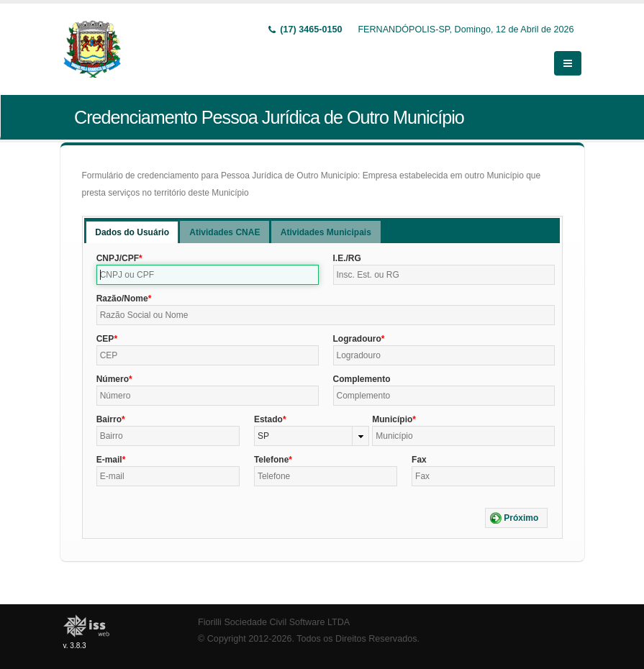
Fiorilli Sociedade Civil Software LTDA (274, 622)
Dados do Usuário (132, 232)
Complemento (362, 379)
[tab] (132, 232)
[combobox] (312, 436)
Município (392, 419)
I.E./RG (347, 258)
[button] (516, 518)
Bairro (109, 419)
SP (263, 436)
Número (113, 379)
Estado (268, 419)
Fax (419, 460)
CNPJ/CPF (118, 258)
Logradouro (357, 339)
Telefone (271, 460)
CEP (105, 339)
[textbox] (208, 275)
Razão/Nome (122, 299)
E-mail (109, 460)
